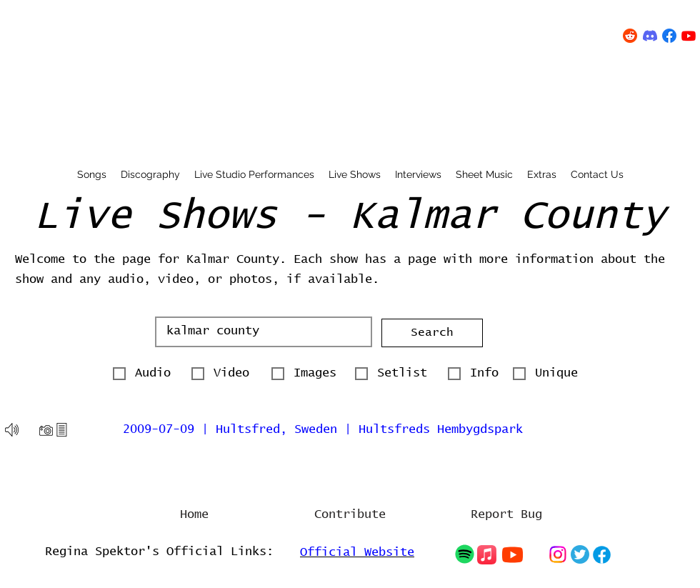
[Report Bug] (506, 515)
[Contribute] (350, 515)
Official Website (357, 553)
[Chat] (464, 554)
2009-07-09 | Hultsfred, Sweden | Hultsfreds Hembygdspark (323, 430)
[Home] (194, 515)
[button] (432, 333)
